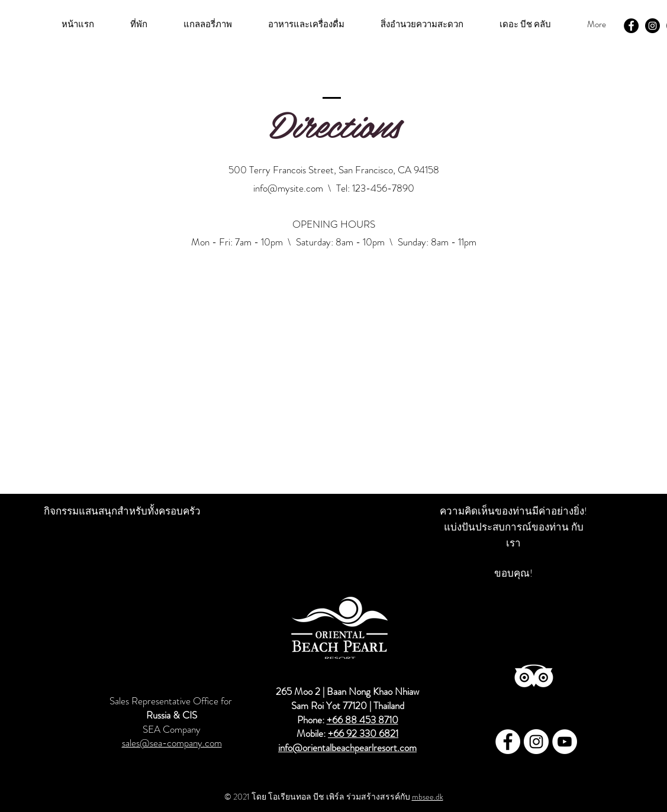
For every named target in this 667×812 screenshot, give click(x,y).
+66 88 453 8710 (362, 720)
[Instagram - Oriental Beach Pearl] (652, 26)
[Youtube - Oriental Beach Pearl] (565, 742)
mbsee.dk (428, 797)
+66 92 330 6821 (363, 733)
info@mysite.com (288, 188)
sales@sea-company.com (172, 743)
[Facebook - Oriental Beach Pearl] (631, 26)
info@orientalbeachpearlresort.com (304, 758)
